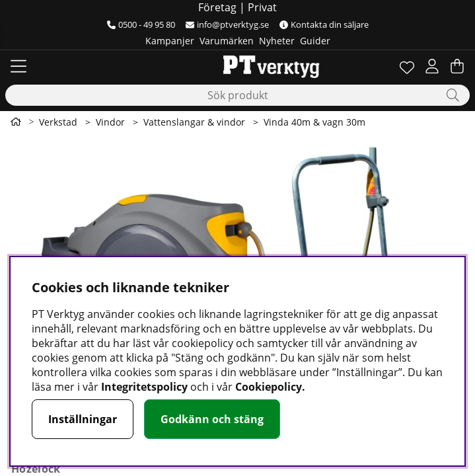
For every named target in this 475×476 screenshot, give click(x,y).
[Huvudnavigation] (18, 66)
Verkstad (58, 122)
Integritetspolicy (144, 387)
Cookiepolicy (269, 387)
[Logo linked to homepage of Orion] (237, 66)
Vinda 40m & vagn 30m (314, 122)
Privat (262, 7)
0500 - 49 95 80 (141, 24)
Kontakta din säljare (324, 24)
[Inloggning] (432, 66)
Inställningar (83, 419)
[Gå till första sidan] (16, 122)
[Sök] (237, 95)
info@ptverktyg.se (227, 24)
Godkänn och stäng (212, 419)
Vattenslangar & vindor (194, 122)
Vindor (110, 122)
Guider (315, 41)
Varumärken (227, 41)
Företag (217, 7)
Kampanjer (170, 41)
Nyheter (277, 41)
